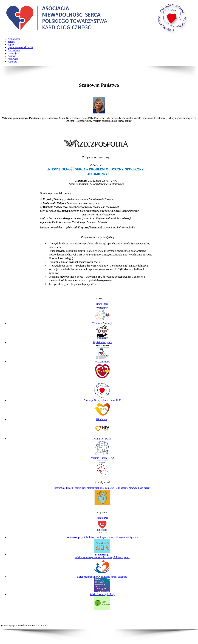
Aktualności (14, 39)
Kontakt (12, 56)
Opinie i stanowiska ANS (20, 47)
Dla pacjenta (14, 50)
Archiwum (13, 59)
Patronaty (12, 62)
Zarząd (11, 42)
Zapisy (11, 45)
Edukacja (12, 53)
